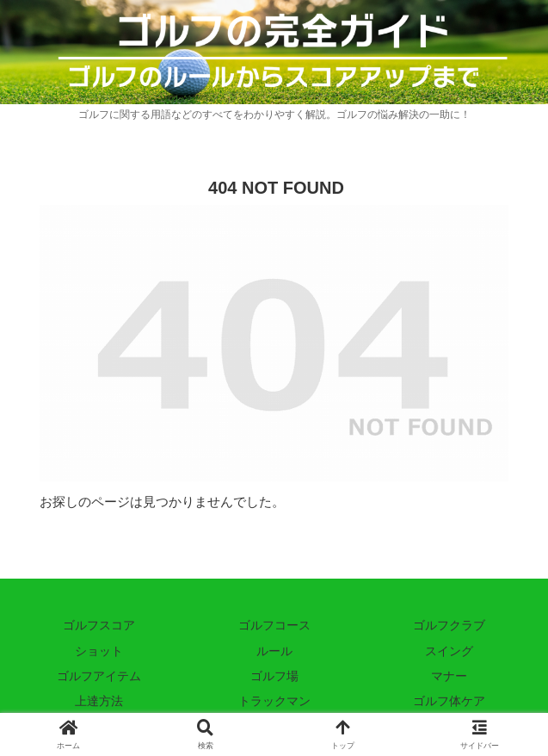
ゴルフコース (274, 625)
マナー (449, 676)
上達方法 (99, 701)
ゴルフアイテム (99, 676)
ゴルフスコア (99, 625)
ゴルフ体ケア (449, 701)
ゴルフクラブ (449, 625)
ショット (99, 651)
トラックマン (274, 701)
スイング (449, 651)
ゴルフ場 (274, 676)
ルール (274, 651)
